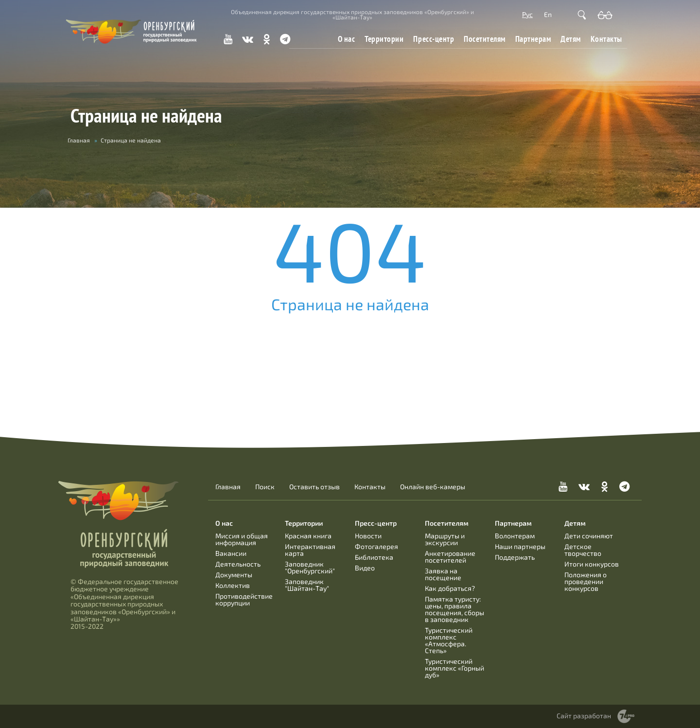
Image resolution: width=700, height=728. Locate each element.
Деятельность (238, 564)
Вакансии (231, 553)
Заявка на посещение (443, 574)
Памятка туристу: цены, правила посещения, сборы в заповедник (455, 609)
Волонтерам (515, 536)
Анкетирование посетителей (450, 557)
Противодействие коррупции (244, 599)
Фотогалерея (376, 546)
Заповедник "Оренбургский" (310, 567)
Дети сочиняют (589, 536)
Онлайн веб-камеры (433, 487)
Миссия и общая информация (242, 539)
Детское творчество (583, 550)
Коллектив (233, 585)
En (548, 14)
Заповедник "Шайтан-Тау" (307, 585)
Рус (527, 14)
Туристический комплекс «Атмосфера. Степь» (449, 640)
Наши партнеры (520, 546)
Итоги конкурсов (592, 564)
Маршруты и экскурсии (445, 539)
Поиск (265, 487)
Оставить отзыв (315, 487)
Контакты (606, 39)
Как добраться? (450, 588)
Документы (234, 575)
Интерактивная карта (310, 550)
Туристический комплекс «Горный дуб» (455, 668)
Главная (79, 140)
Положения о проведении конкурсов (586, 581)
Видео (365, 568)
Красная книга (308, 536)
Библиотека (374, 557)
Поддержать (515, 557)
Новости (368, 536)
